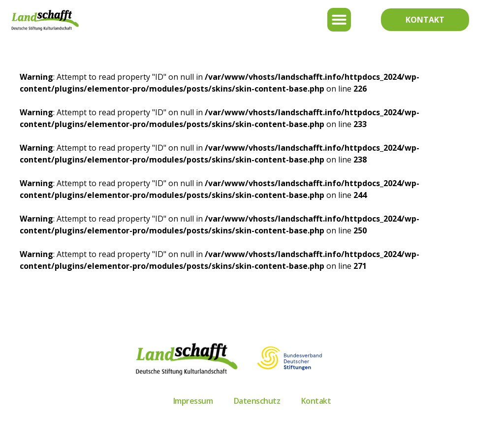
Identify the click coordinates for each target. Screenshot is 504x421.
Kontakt (316, 401)
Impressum (193, 401)
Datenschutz (257, 401)
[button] (339, 20)
